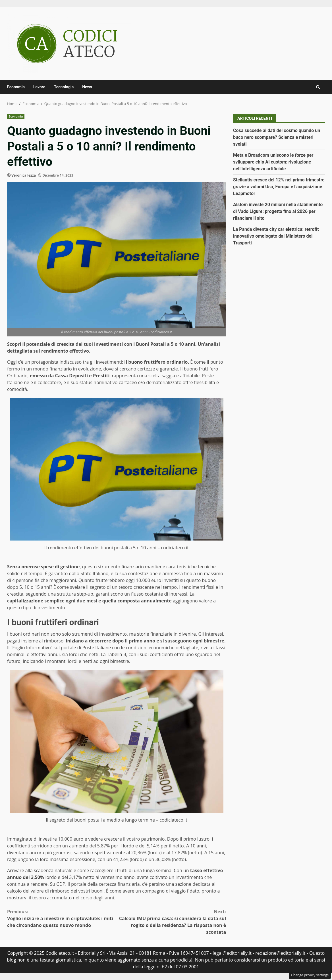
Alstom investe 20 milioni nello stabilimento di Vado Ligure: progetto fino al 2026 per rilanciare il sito (278, 211)
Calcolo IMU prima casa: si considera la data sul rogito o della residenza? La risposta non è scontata (171, 922)
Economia (16, 87)
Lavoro (39, 87)
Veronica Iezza (24, 175)
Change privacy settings (310, 975)
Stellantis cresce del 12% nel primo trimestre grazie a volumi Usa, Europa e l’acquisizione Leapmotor (279, 187)
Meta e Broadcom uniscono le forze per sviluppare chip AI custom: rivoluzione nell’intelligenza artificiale (273, 162)
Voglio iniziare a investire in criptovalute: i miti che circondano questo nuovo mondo (62, 918)
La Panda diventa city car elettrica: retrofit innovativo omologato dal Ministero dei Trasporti (276, 236)
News (87, 87)
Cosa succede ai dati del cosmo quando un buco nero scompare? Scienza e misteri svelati (277, 137)
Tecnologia (64, 87)
